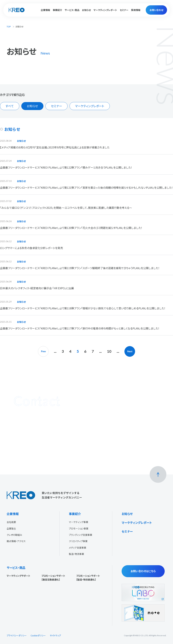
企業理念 (11, 528)
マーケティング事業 (79, 522)
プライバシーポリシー (17, 635)
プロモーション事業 (79, 528)
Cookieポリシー (38, 635)
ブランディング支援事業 (81, 535)
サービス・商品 (16, 568)
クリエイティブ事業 (78, 541)
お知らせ (86, 10)
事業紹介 (75, 514)
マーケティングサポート (18, 576)
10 (109, 351)
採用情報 (136, 10)
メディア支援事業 (78, 548)
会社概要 (11, 522)
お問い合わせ (156, 10)
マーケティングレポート (105, 10)
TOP (9, 27)
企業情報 (13, 514)
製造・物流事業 (76, 554)
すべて (10, 106)
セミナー (124, 10)
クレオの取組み (14, 535)
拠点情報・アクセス (16, 541)
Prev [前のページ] (43, 351)
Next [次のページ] (130, 351)
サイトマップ (55, 635)
